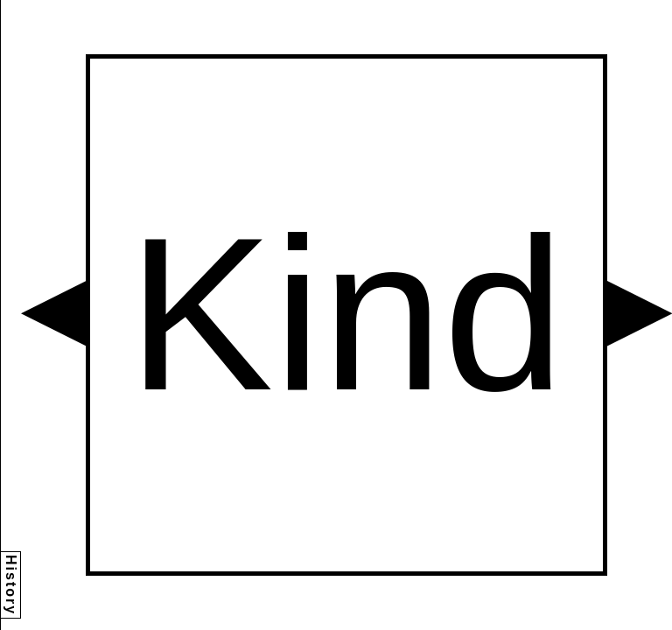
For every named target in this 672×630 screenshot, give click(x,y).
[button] (53, 313)
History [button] (11, 585)
